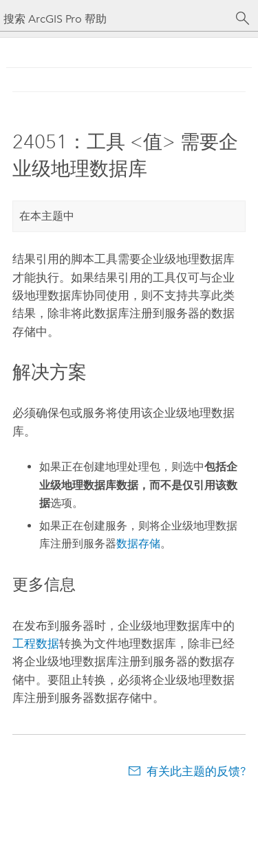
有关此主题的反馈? (196, 771)
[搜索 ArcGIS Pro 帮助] (115, 19)
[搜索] (243, 19)
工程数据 (36, 643)
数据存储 (138, 544)
